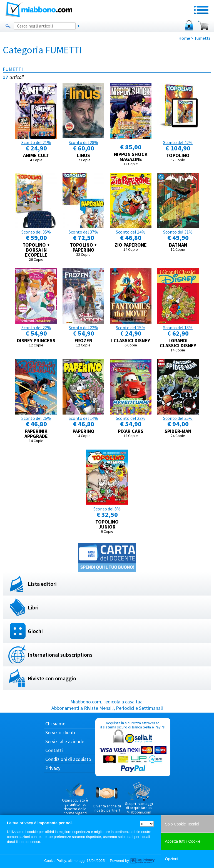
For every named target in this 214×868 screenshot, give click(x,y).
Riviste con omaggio (52, 678)
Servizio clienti (60, 732)
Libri (33, 607)
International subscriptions (60, 655)
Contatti (54, 750)
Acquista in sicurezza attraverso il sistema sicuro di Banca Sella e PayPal (133, 747)
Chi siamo (55, 724)
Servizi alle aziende (65, 741)
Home (184, 38)
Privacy (53, 768)
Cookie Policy (55, 861)
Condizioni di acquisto (68, 759)
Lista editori (42, 584)
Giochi (35, 631)
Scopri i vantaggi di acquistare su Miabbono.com (139, 798)
